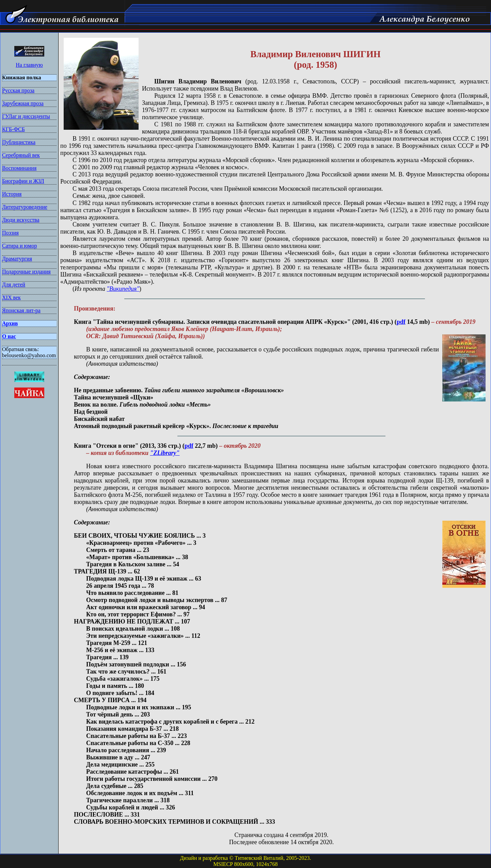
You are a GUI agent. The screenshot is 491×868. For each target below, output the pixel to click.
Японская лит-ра (21, 310)
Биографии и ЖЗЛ (23, 181)
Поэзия (10, 233)
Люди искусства (21, 220)
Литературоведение (25, 207)
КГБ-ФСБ (13, 129)
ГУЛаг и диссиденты (26, 116)
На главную (29, 65)
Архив (10, 323)
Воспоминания (19, 168)
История (12, 194)
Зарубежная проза (23, 103)
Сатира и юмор (19, 246)
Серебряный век (21, 155)
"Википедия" (123, 289)
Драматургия (17, 259)
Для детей (14, 285)
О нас (9, 336)
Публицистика (19, 142)
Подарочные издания (26, 272)
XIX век (11, 297)
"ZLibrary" (165, 453)
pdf (401, 322)
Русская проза (18, 90)
